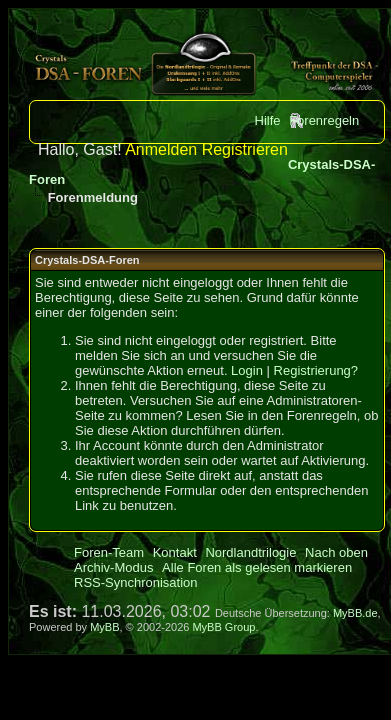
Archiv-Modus (113, 567)
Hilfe (268, 120)
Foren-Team (109, 552)
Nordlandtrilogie (250, 552)
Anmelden (161, 149)
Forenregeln (324, 120)
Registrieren (245, 149)
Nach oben (336, 552)
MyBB (104, 627)
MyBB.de (355, 613)
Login (247, 370)
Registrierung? (316, 370)
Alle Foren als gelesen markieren (257, 567)
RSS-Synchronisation (136, 582)
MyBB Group (223, 627)
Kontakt (175, 552)
